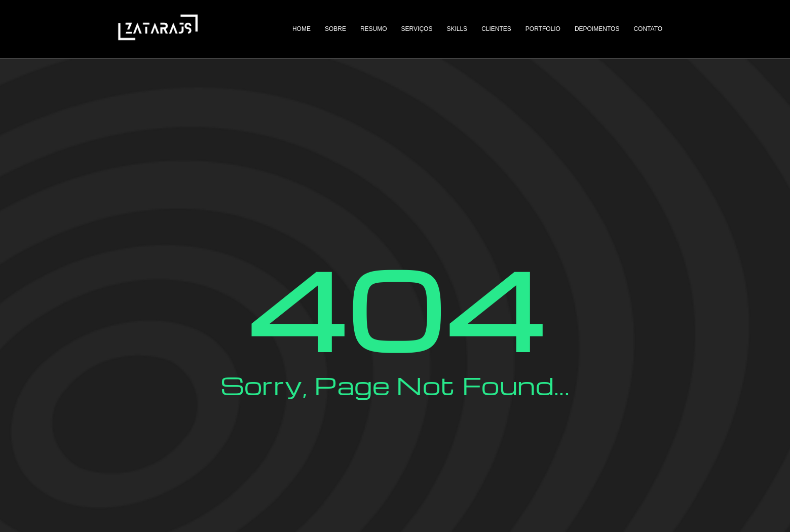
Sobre (335, 29)
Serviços (417, 29)
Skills (457, 29)
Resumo (374, 29)
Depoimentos (597, 29)
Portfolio (543, 29)
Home (302, 29)
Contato (648, 29)
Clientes (497, 29)
